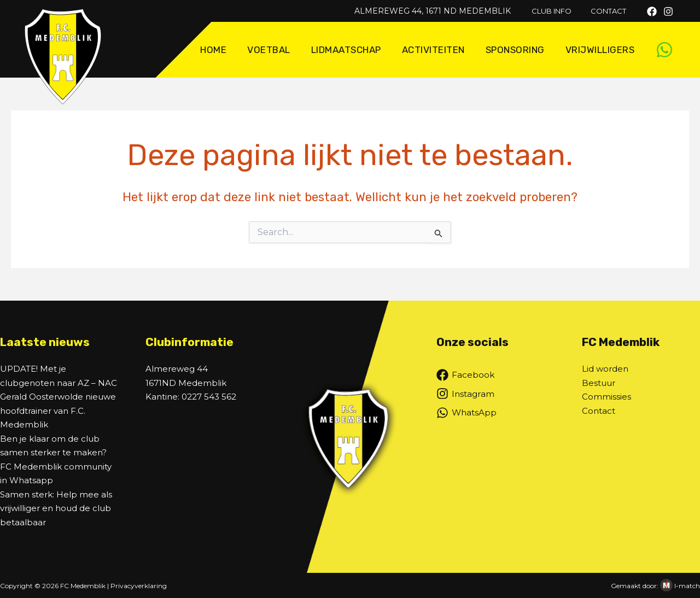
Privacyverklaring (139, 586)
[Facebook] (652, 11)
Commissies (606, 397)
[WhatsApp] (664, 50)
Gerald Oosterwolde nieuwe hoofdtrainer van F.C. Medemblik (58, 411)
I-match (687, 586)
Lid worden (605, 369)
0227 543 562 (209, 397)
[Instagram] (668, 11)
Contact (599, 411)
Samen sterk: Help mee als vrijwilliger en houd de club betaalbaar (56, 508)
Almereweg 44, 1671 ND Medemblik (443, 11)
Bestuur (599, 383)
